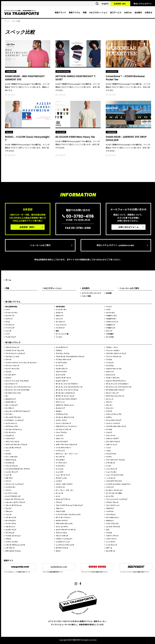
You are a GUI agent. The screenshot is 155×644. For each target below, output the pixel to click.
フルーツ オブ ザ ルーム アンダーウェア (69, 505)
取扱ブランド (60, 12)
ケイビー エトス (61, 420)
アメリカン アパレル (63, 353)
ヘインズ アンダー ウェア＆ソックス (68, 514)
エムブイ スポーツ (62, 381)
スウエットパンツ (112, 322)
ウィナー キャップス (12, 369)
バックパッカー (11, 487)
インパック (110, 363)
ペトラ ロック (111, 514)
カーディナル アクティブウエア (66, 399)
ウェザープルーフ (62, 369)
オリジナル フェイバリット (115, 396)
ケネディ (109, 417)
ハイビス (59, 481)
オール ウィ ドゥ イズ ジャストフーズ (119, 387)
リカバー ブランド (112, 536)
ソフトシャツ (60, 451)
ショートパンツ (61, 325)
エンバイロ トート (12, 384)
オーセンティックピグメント (65, 393)
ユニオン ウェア (11, 530)
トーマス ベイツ (61, 463)
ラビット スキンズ (62, 536)
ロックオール (111, 551)
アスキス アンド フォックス (15, 350)
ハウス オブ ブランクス (114, 481)
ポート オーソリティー (63, 517)
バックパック (60, 328)
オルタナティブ (11, 399)
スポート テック (112, 444)
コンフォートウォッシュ (14, 429)
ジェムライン (10, 435)
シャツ (8, 309)
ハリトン (8, 490)
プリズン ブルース (112, 502)
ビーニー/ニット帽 (62, 334)
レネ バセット (10, 548)
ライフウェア (10, 533)
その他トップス (111, 316)
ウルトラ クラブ (61, 372)
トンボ (108, 466)
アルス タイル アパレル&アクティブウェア (70, 356)
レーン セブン (111, 542)
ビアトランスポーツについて (92, 293)
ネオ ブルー (9, 478)
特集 (85, 12)
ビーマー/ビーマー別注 (114, 493)
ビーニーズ (60, 493)
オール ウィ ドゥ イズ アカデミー (67, 384)
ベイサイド (110, 511)
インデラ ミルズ (61, 363)
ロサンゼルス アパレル (13, 551)
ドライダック (111, 463)
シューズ (8, 331)
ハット (8, 334)
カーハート (110, 399)
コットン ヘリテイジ (113, 423)
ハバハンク (110, 487)
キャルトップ (60, 408)
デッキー (109, 457)
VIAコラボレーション (98, 12)
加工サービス (116, 12)
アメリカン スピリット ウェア (116, 353)
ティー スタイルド (11, 457)
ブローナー (60, 508)
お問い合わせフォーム (128, 227)
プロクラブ (110, 508)
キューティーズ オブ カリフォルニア (18, 411)
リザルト (8, 539)
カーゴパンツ (60, 322)
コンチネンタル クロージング (116, 426)
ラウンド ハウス (61, 533)
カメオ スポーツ (11, 402)
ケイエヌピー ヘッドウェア (15, 420)
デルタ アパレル (11, 460)
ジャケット (9, 319)
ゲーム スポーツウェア (114, 420)
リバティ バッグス (11, 542)
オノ (7, 396)
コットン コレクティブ (63, 423)
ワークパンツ (10, 325)
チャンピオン (60, 460)
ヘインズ (8, 514)
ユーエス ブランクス (113, 527)
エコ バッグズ (61, 375)
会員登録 (120, 4)
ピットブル (110, 496)
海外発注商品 (60, 306)
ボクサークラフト (62, 520)
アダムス (59, 350)
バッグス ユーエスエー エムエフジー (118, 484)
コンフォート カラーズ (63, 429)
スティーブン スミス (12, 441)
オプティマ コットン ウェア (65, 396)
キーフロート (10, 408)
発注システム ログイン (143, 4)
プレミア (8, 508)
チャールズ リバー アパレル (116, 460)
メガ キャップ (10, 527)
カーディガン (111, 313)
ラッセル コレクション (13, 536)
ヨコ (108, 530)
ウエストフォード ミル (114, 369)
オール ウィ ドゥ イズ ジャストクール (18, 387)
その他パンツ (111, 325)
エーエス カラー (11, 375)
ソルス (108, 451)
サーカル (109, 429)
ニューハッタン (111, 472)
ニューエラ (60, 472)
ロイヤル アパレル (62, 548)
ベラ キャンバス (11, 517)
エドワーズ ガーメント (63, 378)
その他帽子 (110, 334)
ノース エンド (111, 478)
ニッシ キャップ (112, 469)
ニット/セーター (61, 309)
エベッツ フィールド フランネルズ (17, 381)
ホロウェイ (110, 520)
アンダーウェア (11, 337)
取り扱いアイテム (13, 302)
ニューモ (8, 475)
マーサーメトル (11, 523)
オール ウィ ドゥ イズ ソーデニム (67, 390)
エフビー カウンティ (113, 378)
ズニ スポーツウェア (113, 441)
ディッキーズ (60, 457)
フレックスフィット (113, 505)
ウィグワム (110, 365)
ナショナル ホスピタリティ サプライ (18, 469)
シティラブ (60, 435)
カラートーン (60, 402)
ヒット (58, 496)
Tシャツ (109, 306)
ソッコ (108, 448)
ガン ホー (109, 405)
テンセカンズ (10, 463)
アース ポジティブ (62, 347)
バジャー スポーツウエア (64, 484)
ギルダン (59, 411)
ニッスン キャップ (12, 472)
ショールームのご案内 (40, 245)
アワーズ (8, 359)
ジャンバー (60, 319)
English (105, 4)
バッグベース (60, 487)
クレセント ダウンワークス (65, 417)
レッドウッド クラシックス (65, 545)
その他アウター (111, 319)
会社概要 (109, 293)
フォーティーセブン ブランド (15, 502)
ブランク (59, 502)
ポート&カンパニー (113, 517)
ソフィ (8, 451)
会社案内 (138, 12)
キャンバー (110, 408)
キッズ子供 (110, 337)
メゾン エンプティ (62, 527)
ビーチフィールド (11, 493)
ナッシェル (60, 469)
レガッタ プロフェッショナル (15, 545)
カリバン (109, 402)
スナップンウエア (62, 441)
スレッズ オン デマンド (13, 448)
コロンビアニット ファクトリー (66, 426)
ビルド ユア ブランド (63, 499)
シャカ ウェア (10, 438)
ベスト (108, 309)
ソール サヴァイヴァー (64, 448)
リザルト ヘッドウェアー (64, 539)
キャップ (109, 331)
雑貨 (57, 331)
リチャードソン (111, 539)
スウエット (60, 313)
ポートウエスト (11, 520)
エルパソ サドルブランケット (116, 381)
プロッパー (9, 511)
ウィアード (60, 365)
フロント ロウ (61, 511)
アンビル (109, 359)
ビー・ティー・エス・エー (65, 490)
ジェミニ (109, 432)
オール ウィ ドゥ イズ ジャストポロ (17, 390)
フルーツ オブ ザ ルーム (13, 505)
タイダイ (8, 454)
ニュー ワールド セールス (115, 475)
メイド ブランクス (112, 523)
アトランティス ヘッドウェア (15, 353)
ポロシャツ (60, 316)
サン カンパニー (11, 432)
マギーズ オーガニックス (64, 523)
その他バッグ (111, 328)
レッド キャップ (112, 545)
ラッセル (109, 533)
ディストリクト (111, 454)
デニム (8, 322)
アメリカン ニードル (12, 356)
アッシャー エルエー (113, 350)
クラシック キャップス (114, 414)
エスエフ (8, 378)
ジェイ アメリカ (61, 432)
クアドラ (109, 411)
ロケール (109, 548)
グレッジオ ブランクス (13, 417)
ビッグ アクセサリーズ (13, 496)
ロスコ (58, 551)
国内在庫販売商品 (11, 306)
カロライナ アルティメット (65, 405)
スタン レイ (60, 438)
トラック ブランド (12, 466)
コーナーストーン (11, 423)
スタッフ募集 (86, 296)
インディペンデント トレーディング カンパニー (21, 363)
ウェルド (8, 372)
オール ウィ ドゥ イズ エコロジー (117, 384)
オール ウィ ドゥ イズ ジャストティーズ (69, 387)
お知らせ (128, 12)
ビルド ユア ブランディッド (15, 499)
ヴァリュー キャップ (12, 365)
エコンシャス (111, 375)
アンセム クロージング (64, 359)
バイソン (8, 481)
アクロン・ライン (112, 347)
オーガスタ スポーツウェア (115, 390)
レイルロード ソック (63, 542)
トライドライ (60, 466)
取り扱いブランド (13, 342)
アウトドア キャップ (12, 347)
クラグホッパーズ (62, 414)
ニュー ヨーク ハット (63, 475)
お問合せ (149, 12)
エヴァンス (110, 372)
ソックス (59, 337)
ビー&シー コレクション (114, 490)
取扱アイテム (74, 12)
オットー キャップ (112, 393)
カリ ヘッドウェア (12, 405)
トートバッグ (10, 328)
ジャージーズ (111, 435)
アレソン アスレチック (114, 356)
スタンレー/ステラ (112, 438)
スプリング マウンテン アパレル (16, 444)
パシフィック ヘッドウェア (15, 484)
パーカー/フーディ (12, 313)
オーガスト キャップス (13, 393)
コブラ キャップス (12, 426)
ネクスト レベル (61, 478)
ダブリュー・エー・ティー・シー (67, 454)
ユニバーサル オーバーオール (66, 530)
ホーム (7, 21)
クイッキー (9, 414)
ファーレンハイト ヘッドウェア (117, 499)
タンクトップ (10, 316)
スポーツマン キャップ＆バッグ (66, 444)
